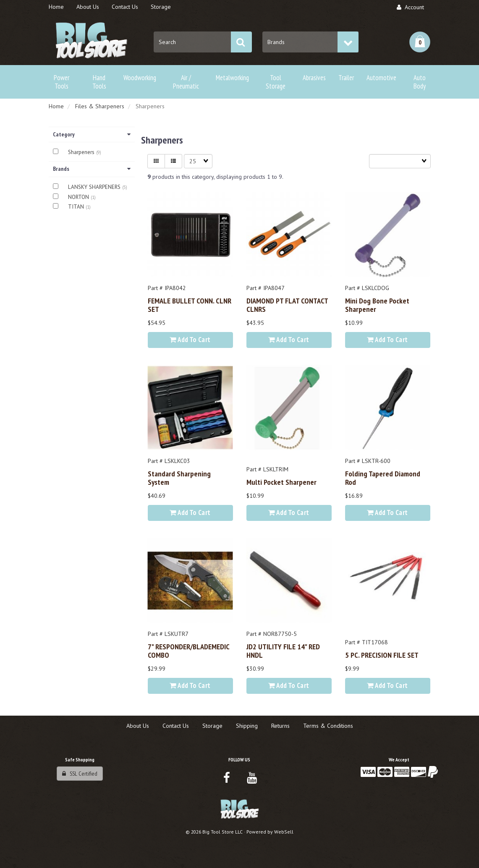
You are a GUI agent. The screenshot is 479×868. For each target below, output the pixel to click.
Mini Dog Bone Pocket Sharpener (377, 305)
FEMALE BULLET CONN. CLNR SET (190, 305)
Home (56, 106)
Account (410, 7)
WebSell (284, 832)
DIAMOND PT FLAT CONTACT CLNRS (287, 305)
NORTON (79, 197)
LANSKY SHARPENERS (95, 187)
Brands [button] (92, 169)
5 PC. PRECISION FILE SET (382, 655)
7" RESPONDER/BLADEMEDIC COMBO (188, 651)
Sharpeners (82, 152)
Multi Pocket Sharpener (281, 482)
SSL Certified (80, 774)
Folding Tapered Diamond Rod (383, 478)
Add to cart (190, 340)
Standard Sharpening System (179, 478)
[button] (420, 42)
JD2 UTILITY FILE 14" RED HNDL (283, 651)
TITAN (77, 207)
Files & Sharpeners (100, 106)
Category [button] (92, 134)
